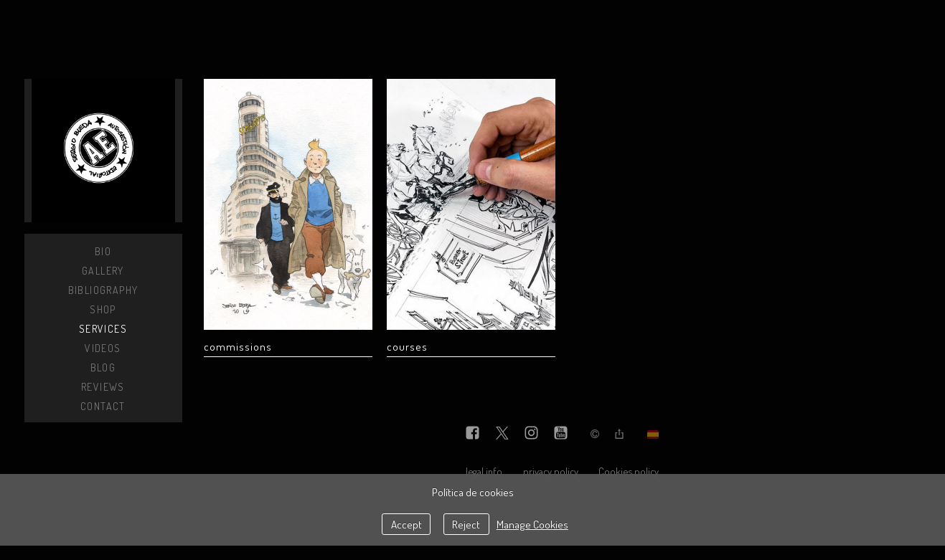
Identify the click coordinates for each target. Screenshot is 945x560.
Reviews (103, 387)
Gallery (103, 271)
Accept (406, 524)
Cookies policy (629, 471)
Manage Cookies (532, 524)
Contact (103, 406)
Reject (466, 524)
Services (103, 329)
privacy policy (551, 471)
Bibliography (103, 290)
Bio (103, 251)
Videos (103, 348)
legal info (484, 471)
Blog (103, 367)
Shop (103, 309)
